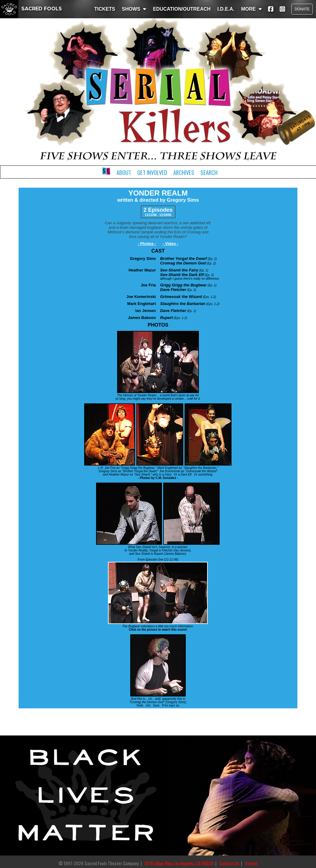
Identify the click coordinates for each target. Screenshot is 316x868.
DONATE (302, 9)
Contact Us (229, 863)
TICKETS (105, 9)
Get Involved (152, 172)
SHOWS (134, 9)
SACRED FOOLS (31, 9)
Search (209, 172)
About (124, 172)
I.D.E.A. (226, 9)
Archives (184, 172)
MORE (251, 9)
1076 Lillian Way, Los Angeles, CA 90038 (179, 863)
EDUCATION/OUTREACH (182, 9)
